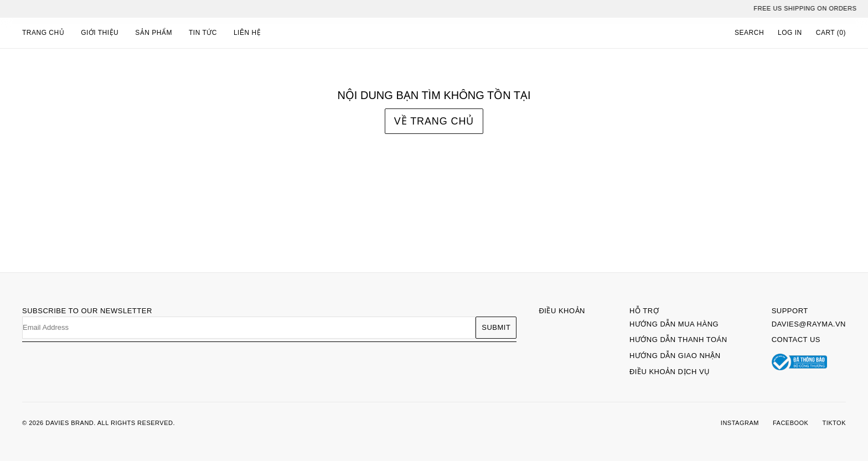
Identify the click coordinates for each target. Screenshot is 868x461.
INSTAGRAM (740, 423)
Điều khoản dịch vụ (670, 372)
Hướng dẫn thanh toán (678, 340)
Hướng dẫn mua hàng (674, 324)
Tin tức (203, 33)
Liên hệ (247, 33)
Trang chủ (43, 33)
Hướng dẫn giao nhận (675, 356)
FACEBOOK (791, 423)
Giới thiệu (100, 33)
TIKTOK (834, 423)
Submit (496, 327)
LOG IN (790, 33)
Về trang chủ (434, 121)
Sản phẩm (154, 33)
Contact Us (796, 340)
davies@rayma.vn (809, 324)
